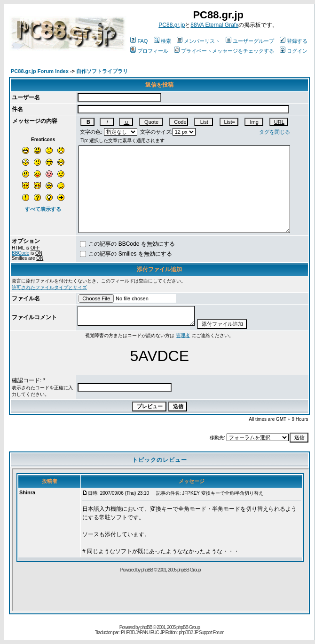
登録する (294, 41)
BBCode (20, 253)
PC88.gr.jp (172, 25)
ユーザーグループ (250, 41)
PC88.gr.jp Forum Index (40, 71)
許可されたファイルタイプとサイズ (49, 287)
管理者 (183, 335)
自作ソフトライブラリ (102, 71)
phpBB (146, 627)
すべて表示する (43, 209)
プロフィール (149, 51)
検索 (162, 41)
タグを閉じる (275, 132)
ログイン (294, 51)
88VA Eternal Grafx (214, 25)
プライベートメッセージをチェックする (224, 51)
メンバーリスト (198, 41)
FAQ (139, 41)
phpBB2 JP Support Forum (201, 632)
